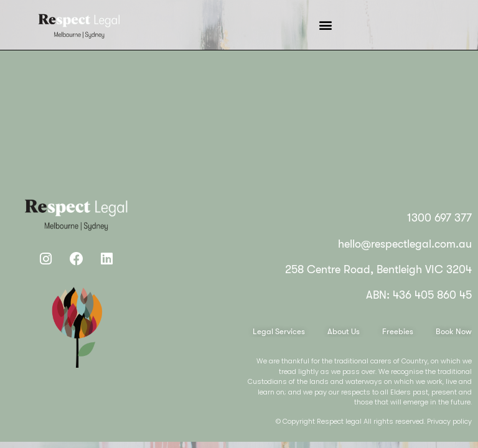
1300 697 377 (439, 218)
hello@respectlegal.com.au (405, 244)
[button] (326, 25)
